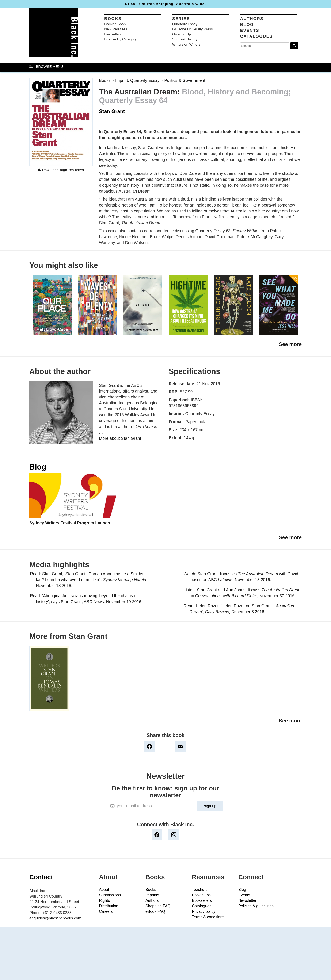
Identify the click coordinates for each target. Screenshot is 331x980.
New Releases (116, 29)
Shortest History (185, 39)
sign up (210, 806)
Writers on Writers (186, 44)
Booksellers (202, 900)
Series (181, 19)
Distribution (109, 906)
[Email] (153, 806)
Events (250, 30)
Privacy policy (204, 911)
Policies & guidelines (256, 906)
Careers (106, 911)
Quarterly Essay (185, 24)
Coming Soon (115, 24)
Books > (106, 80)
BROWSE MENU (46, 67)
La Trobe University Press (193, 29)
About (104, 890)
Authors (252, 19)
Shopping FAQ (158, 906)
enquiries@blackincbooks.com (55, 918)
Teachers (200, 890)
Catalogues (256, 36)
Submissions (110, 895)
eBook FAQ (155, 911)
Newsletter (247, 900)
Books (113, 19)
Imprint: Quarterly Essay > (140, 80)
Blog (247, 24)
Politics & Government (185, 80)
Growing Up (182, 34)
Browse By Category (120, 39)
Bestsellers (113, 34)
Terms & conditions (208, 917)
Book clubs (201, 895)
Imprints (152, 895)
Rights (104, 900)
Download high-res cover (61, 170)
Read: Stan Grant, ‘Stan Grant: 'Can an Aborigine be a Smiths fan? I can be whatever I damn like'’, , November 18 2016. (89, 580)
